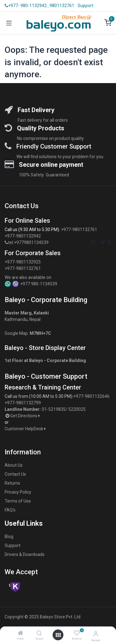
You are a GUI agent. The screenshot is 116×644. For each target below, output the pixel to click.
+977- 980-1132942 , (27, 6)
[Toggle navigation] (9, 23)
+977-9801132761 (79, 229)
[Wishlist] (77, 633)
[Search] (39, 633)
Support (86, 6)
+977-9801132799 (23, 403)
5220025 (77, 409)
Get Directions (26, 416)
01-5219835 (54, 409)
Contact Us (15, 474)
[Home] (20, 633)
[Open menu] (58, 635)
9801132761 (62, 6)
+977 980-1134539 (39, 284)
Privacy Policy (18, 492)
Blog (9, 537)
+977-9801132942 (23, 236)
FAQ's (10, 510)
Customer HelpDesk (26, 429)
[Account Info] (96, 634)
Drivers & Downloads (25, 554)
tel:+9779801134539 (28, 242)
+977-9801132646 (92, 396)
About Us (14, 465)
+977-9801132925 (23, 262)
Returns (12, 483)
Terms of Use (18, 501)
